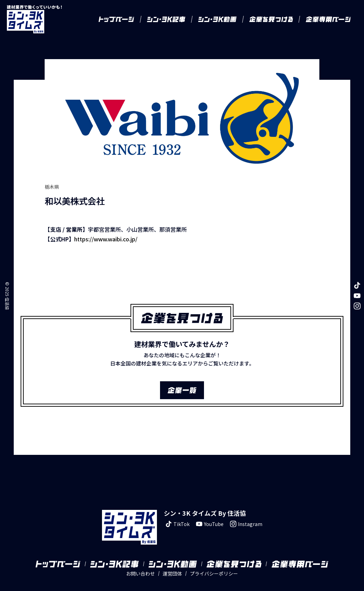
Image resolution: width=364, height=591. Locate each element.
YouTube (209, 524)
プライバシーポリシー (214, 573)
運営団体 (172, 573)
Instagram (245, 524)
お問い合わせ (140, 573)
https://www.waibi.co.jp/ (106, 239)
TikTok (177, 524)
